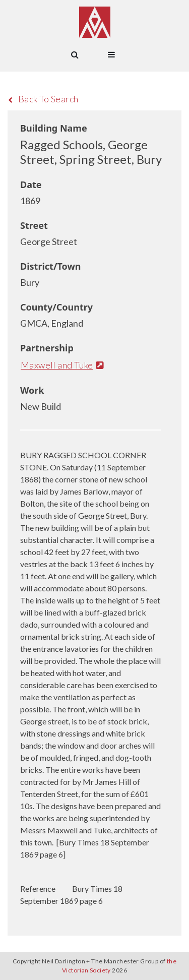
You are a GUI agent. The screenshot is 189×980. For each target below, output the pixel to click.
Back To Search (43, 99)
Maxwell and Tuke (62, 365)
